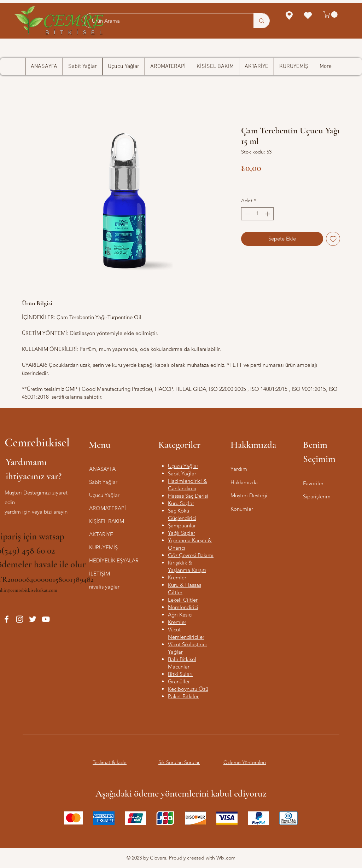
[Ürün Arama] (165, 21)
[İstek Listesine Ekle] (333, 239)
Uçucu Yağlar (104, 495)
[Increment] (268, 214)
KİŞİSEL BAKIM (107, 521)
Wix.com (226, 858)
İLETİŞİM (100, 574)
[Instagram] (20, 619)
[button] (331, 15)
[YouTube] (46, 619)
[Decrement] (247, 214)
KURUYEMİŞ (103, 547)
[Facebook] (7, 619)
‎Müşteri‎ (13, 493)
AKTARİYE (101, 534)
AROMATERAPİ (107, 508)
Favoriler (313, 483)
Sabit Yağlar (103, 482)
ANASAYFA (102, 469)
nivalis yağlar (104, 587)
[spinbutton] (257, 214)
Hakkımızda (244, 482)
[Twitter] (33, 619)
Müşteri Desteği (249, 495)
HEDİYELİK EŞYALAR (114, 560)
